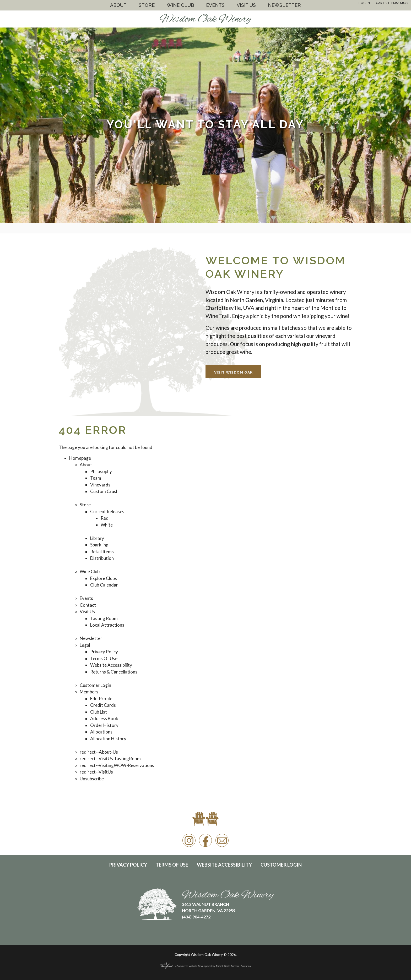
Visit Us (246, 5)
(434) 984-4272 (196, 917)
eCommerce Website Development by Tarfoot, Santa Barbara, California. (206, 966)
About (118, 5)
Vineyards (100, 485)
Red (105, 518)
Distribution (102, 558)
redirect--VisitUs (96, 772)
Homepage (80, 458)
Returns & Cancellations (114, 672)
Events (215, 5)
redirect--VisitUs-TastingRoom (110, 759)
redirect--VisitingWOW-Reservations (117, 765)
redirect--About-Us (99, 752)
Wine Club (180, 5)
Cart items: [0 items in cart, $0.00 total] (392, 3)
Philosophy (101, 471)
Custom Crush (104, 491)
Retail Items (102, 552)
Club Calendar (104, 585)
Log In (364, 3)
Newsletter (284, 5)
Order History (104, 725)
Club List (99, 712)
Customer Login (95, 685)
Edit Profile (101, 699)
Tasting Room (104, 618)
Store (147, 5)
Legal (85, 645)
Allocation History (108, 739)
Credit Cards (103, 705)
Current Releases (107, 511)
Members (89, 692)
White (107, 525)
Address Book (104, 718)
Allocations (101, 732)
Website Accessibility (111, 665)
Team (96, 478)
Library (97, 538)
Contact (88, 605)
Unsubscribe (92, 779)
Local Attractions (107, 625)
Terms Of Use (104, 658)
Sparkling (99, 545)
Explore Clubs (104, 578)
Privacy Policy (104, 652)
